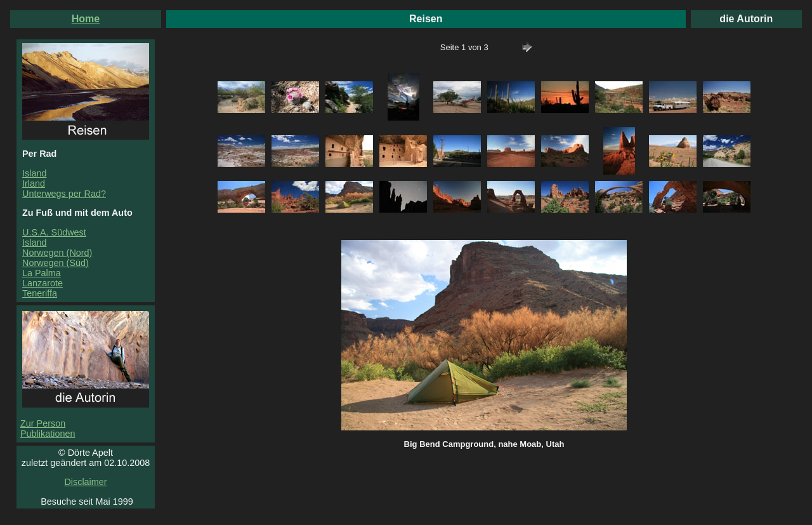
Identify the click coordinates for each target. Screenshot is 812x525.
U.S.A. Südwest (54, 232)
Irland (34, 183)
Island (34, 173)
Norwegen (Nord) (57, 253)
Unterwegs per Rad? (64, 194)
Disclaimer (85, 482)
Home (86, 19)
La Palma (42, 273)
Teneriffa (40, 293)
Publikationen (48, 434)
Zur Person (43, 423)
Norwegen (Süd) (56, 263)
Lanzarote (43, 283)
